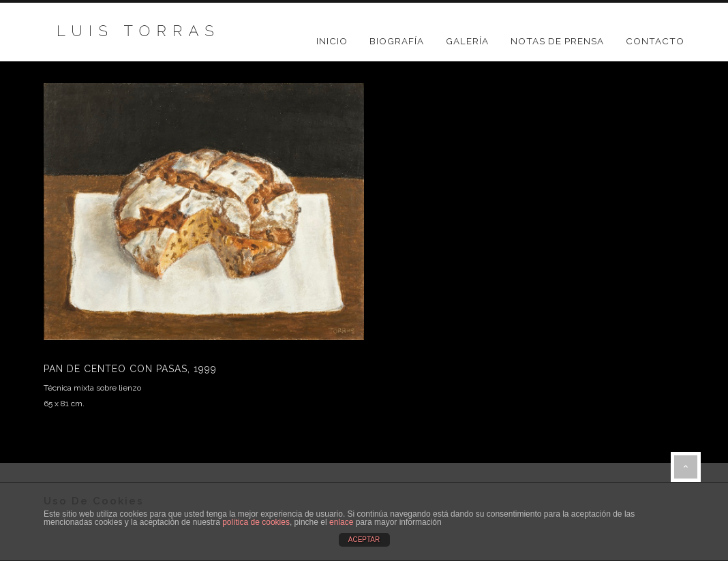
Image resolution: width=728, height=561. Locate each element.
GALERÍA (467, 41)
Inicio (332, 41)
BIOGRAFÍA (397, 41)
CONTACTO (655, 41)
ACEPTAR (364, 540)
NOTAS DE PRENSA (557, 41)
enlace (341, 522)
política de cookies (256, 522)
